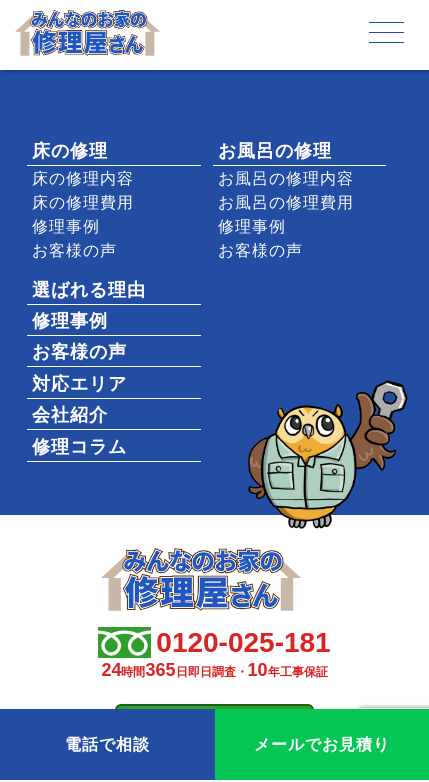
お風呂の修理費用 (286, 202)
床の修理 (70, 151)
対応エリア (79, 384)
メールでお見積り (322, 744)
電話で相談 (107, 744)
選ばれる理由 (89, 290)
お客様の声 (74, 250)
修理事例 (66, 226)
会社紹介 (70, 415)
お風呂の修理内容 (286, 178)
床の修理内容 (83, 178)
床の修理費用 (83, 202)
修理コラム (79, 447)
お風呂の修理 (275, 151)
